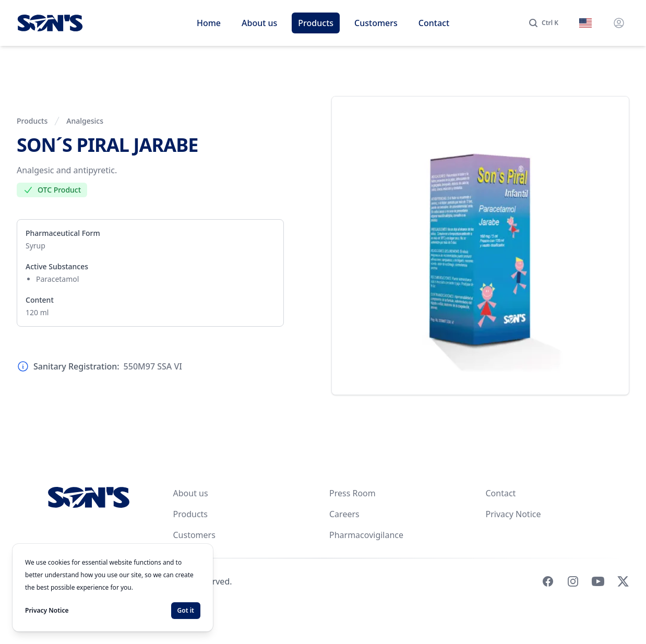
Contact (434, 23)
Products (316, 23)
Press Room (352, 493)
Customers (376, 23)
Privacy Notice (513, 514)
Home (209, 23)
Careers (344, 514)
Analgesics (85, 121)
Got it (186, 610)
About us (259, 23)
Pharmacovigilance (366, 535)
